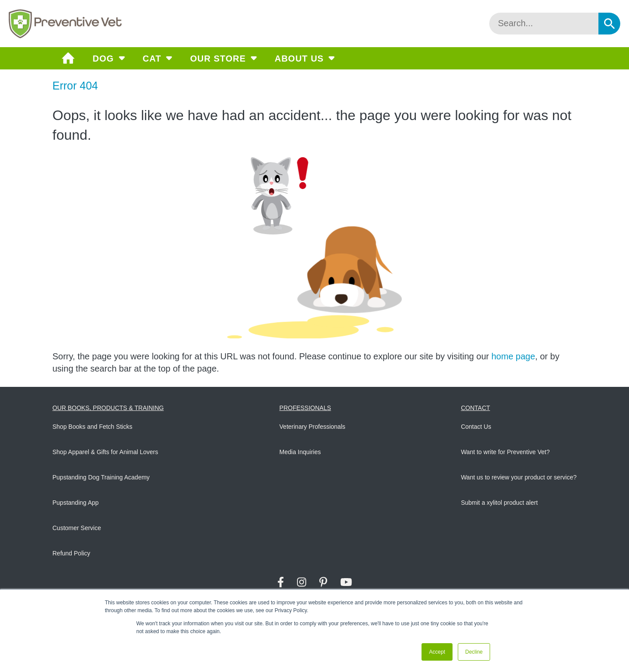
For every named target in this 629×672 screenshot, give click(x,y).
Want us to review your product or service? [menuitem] (519, 477)
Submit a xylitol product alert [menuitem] (499, 503)
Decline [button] (474, 652)
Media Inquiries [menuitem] (300, 452)
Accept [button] (437, 652)
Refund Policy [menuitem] (71, 553)
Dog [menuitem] (103, 59)
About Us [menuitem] (299, 59)
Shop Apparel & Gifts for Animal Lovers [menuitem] (105, 452)
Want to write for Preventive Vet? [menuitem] (505, 452)
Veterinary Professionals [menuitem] (313, 427)
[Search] (544, 24)
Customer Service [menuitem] (77, 528)
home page (513, 356)
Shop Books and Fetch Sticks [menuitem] (92, 427)
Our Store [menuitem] (218, 59)
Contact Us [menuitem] (476, 427)
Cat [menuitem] (152, 59)
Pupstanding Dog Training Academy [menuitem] (101, 477)
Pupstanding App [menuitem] (76, 503)
